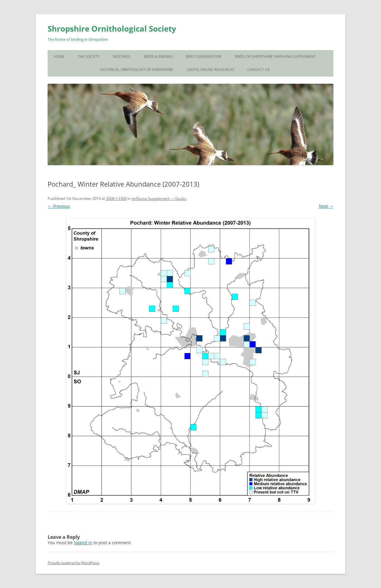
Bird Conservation (204, 56)
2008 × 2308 (116, 198)
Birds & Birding (158, 56)
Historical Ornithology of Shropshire (136, 70)
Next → (326, 206)
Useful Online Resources (210, 70)
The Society (89, 56)
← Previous (59, 206)
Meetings (122, 56)
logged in (83, 543)
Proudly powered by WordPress (74, 563)
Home (59, 56)
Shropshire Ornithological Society (112, 29)
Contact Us (259, 70)
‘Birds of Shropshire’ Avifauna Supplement (275, 56)
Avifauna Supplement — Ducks (159, 198)
